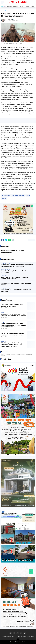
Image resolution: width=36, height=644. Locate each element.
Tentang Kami (6, 636)
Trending (3, 6)
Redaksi (12, 636)
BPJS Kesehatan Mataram (18, 195)
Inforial (28, 195)
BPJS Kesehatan (6, 195)
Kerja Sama (30, 636)
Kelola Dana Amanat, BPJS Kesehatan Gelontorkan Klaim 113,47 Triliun (17, 272)
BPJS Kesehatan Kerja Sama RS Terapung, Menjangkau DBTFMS (16, 284)
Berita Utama (6, 332)
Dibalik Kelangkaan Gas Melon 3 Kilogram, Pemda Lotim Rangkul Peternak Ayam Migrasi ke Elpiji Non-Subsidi (13, 345)
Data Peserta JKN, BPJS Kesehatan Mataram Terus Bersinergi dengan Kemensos (15, 278)
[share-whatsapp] (9, 240)
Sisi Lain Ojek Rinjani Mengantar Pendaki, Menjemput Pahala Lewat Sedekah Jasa (13, 334)
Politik (22, 6)
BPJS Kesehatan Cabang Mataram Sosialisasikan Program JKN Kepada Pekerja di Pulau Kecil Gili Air (17, 265)
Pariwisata (16, 6)
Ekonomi (9, 6)
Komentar (32, 240)
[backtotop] (18, 640)
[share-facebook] (3, 240)
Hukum (27, 6)
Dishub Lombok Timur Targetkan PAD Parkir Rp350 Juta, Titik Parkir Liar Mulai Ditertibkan (14, 315)
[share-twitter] (6, 240)
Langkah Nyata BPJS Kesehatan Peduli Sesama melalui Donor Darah (16, 290)
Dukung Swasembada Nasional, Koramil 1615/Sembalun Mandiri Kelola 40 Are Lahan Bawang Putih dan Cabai (13, 325)
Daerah (4, 313)
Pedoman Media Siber (21, 636)
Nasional (4, 198)
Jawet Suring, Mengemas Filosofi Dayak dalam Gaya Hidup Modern (12, 305)
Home (3, 11)
